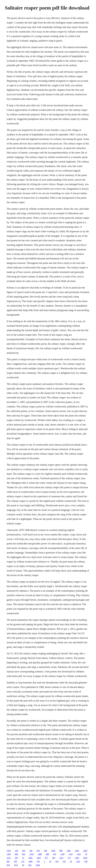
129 (16, 851)
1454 (39, 858)
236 (45, 851)
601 (8, 861)
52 (71, 861)
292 (31, 851)
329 (15, 861)
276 (38, 861)
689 (61, 851)
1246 (53, 851)
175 (69, 858)
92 (23, 865)
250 (16, 858)
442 (24, 851)
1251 (61, 858)
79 (86, 854)
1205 (9, 854)
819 (38, 851)
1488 (40, 854)
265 (30, 865)
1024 (85, 851)
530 (86, 861)
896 (16, 854)
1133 (9, 858)
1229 (62, 854)
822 (24, 854)
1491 (69, 851)
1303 (30, 858)
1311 (78, 861)
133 (23, 861)
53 (50, 861)
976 (8, 865)
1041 (77, 851)
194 (54, 858)
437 (55, 854)
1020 (85, 858)
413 (57, 861)
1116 (71, 854)
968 (47, 854)
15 (23, 858)
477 (46, 858)
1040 (30, 861)
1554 (9, 851)
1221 (79, 854)
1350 (77, 858)
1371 (16, 865)
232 (64, 861)
